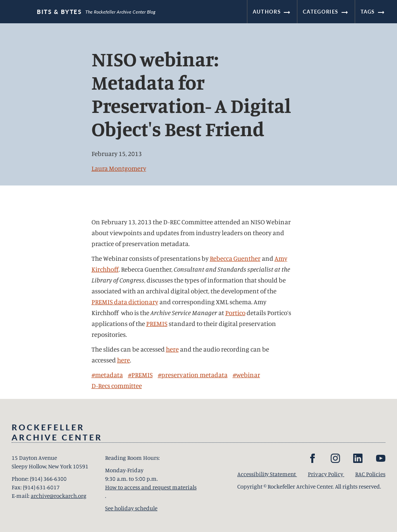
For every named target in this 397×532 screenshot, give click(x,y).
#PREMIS (140, 375)
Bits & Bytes (59, 12)
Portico (235, 313)
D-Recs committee (117, 386)
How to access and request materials (151, 487)
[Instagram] (335, 458)
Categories (326, 12)
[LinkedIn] (358, 458)
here (172, 349)
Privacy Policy (326, 474)
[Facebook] (312, 458)
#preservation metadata (193, 375)
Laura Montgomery (119, 168)
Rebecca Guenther (235, 258)
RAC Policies (370, 474)
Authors (272, 12)
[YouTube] (381, 458)
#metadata (107, 375)
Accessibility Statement (267, 474)
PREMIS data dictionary (125, 302)
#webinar (246, 375)
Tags (373, 12)
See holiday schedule (131, 508)
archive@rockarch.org (59, 496)
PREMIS (157, 323)
